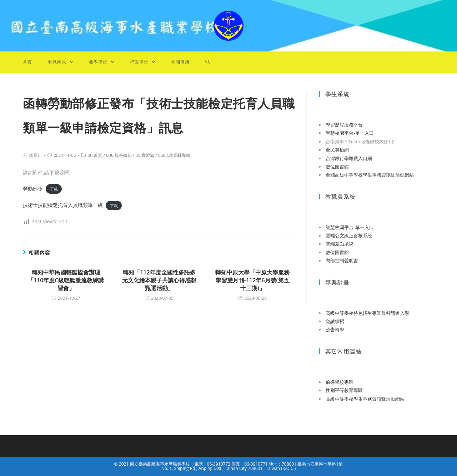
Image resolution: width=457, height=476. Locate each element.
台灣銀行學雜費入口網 (349, 158)
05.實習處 (145, 155)
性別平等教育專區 (344, 390)
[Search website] (208, 62)
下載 (54, 189)
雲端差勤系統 (340, 244)
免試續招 (335, 321)
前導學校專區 (340, 382)
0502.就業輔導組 (174, 155)
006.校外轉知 (119, 155)
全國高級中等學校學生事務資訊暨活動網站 (370, 175)
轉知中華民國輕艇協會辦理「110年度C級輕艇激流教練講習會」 (66, 280)
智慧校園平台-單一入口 (350, 133)
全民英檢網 (337, 150)
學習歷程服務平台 (344, 125)
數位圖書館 (337, 167)
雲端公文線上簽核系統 (349, 235)
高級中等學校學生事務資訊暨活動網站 (365, 399)
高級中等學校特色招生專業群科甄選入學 (367, 313)
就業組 (35, 155)
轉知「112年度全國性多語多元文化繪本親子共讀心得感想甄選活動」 (159, 280)
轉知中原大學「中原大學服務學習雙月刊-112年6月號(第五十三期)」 (252, 280)
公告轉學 (335, 329)
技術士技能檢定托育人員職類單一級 (63, 205)
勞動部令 (33, 189)
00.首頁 (95, 155)
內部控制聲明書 (342, 261)
